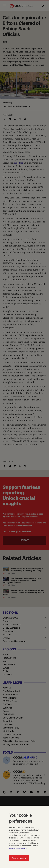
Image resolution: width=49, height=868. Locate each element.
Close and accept (19, 858)
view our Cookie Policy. (18, 848)
